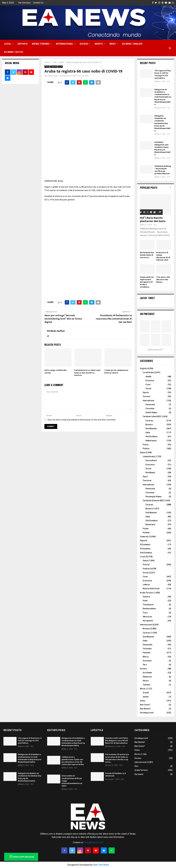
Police (146, 445)
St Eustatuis (145, 545)
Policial (146, 565)
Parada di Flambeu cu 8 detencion (116, 775)
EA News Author (53, 76)
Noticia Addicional (151, 589)
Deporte (23, 44)
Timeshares (148, 605)
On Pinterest (147, 314)
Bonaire (149, 425)
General (146, 597)
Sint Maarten (151, 429)
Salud (47, 67)
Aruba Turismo (41, 44)
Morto (99, 44)
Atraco (146, 681)
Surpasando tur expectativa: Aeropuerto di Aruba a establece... (147, 282)
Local (8, 44)
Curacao (149, 421)
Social (148, 388)
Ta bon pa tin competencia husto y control (116, 371)
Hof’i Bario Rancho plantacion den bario (153, 220)
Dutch (143, 453)
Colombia (150, 408)
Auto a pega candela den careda (56, 371)
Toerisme (147, 480)
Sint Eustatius (152, 436)
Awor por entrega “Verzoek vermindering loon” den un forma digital (63, 319)
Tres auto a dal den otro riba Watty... (163, 280)
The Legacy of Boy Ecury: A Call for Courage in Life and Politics (163, 74)
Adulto (146, 697)
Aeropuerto (148, 621)
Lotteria (146, 585)
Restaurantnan (149, 609)
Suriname (147, 661)
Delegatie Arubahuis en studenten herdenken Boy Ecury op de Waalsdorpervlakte (163, 123)
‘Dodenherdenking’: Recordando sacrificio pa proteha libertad (163, 170)
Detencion (147, 677)
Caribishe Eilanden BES (153, 501)
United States (151, 412)
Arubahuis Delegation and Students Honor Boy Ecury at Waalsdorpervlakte (163, 148)
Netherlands (151, 441)
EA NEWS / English (132, 44)
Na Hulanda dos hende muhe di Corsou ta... (147, 255)
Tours (145, 613)
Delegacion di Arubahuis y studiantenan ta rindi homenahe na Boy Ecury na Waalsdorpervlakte (163, 97)
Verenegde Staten (154, 497)
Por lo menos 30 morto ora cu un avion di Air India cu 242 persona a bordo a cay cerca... (117, 758)
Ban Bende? (145, 709)
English (143, 368)
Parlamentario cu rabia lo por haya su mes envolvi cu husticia (87, 373)
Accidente (147, 673)
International (148, 401)
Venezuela (150, 405)
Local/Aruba (148, 372)
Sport (145, 477)
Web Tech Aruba (101, 865)
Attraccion (147, 617)
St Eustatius (145, 549)
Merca (146, 657)
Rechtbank (150, 473)
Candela (146, 685)
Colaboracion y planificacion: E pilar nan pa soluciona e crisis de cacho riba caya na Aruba (73, 761)
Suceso (84, 44)
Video (112, 44)
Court (148, 384)
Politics (146, 449)
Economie (150, 465)
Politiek (146, 533)
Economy (150, 381)
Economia (147, 581)
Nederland (150, 525)
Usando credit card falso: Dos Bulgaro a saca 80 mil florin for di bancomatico (117, 741)
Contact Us (38, 3)
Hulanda (147, 653)
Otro (145, 665)
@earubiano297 (156, 350)
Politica (146, 569)
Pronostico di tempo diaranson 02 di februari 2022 (163, 256)
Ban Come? (145, 705)
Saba (148, 432)
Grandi (146, 693)
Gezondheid (151, 460)
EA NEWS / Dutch (14, 52)
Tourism (147, 396)
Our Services (24, 3)
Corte (145, 577)
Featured (54, 67)
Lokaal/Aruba (149, 456)
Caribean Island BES (152, 416)
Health (148, 377)
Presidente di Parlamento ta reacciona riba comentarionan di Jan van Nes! (114, 319)
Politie (146, 529)
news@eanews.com (94, 842)
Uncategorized (147, 713)
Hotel (145, 601)
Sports (146, 392)
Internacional (65, 44)
